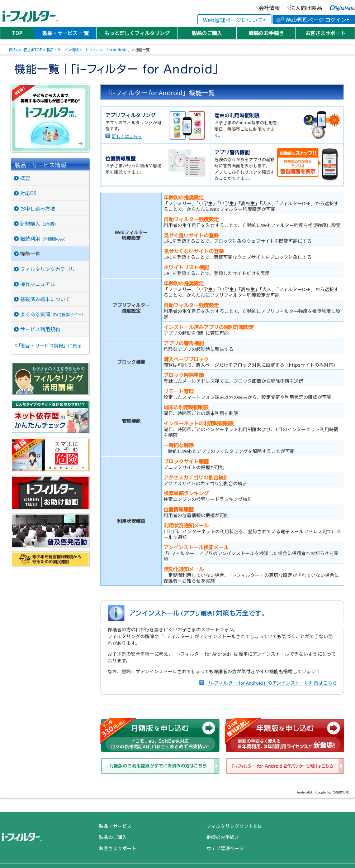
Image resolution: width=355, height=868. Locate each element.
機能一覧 (30, 254)
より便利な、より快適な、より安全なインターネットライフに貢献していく (342, 8)
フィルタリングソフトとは (235, 826)
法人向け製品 (306, 8)
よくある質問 (53, 314)
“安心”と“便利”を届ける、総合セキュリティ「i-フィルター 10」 (51, 118)
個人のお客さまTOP (26, 50)
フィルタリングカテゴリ (48, 269)
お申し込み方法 (38, 208)
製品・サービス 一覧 (65, 33)
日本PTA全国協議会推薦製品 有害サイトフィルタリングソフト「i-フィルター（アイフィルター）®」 (30, 14)
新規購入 (39, 223)
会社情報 (269, 8)
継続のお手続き (266, 33)
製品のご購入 (207, 33)
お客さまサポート (325, 33)
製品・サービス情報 (62, 50)
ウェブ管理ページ (225, 848)
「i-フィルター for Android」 (107, 50)
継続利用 (44, 238)
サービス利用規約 (40, 329)
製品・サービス (115, 826)
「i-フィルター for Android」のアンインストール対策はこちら (272, 683)
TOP (17, 33)
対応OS (28, 193)
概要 (25, 178)
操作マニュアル (38, 284)
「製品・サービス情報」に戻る (49, 346)
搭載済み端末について (45, 299)
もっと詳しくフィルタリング (137, 33)
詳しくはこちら (127, 136)
